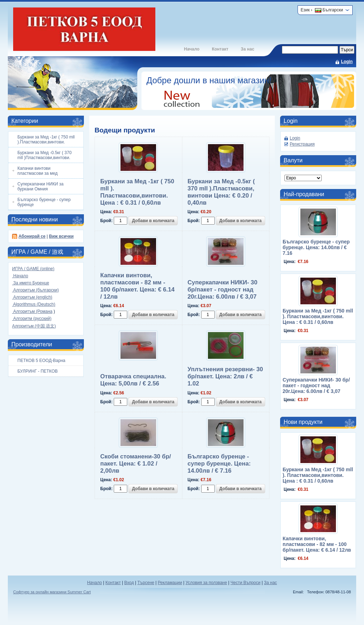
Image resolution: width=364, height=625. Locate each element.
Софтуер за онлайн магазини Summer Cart (52, 592)
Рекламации (170, 583)
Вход (129, 583)
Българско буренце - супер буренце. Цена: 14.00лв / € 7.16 (219, 464)
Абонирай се (32, 236)
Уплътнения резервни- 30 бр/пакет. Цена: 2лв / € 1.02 (225, 376)
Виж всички (61, 236)
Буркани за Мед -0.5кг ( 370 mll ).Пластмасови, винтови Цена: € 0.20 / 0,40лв (221, 192)
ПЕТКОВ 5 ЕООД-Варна (41, 361)
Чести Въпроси (245, 583)
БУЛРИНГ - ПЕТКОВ (38, 371)
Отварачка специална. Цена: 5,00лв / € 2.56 (133, 380)
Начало (191, 49)
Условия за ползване (206, 583)
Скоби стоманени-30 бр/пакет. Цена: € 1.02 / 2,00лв (136, 464)
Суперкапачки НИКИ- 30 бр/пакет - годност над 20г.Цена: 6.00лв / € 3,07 (223, 290)
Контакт (220, 49)
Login (347, 62)
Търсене (146, 583)
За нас (247, 49)
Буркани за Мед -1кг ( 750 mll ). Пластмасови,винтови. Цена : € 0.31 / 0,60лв (137, 192)
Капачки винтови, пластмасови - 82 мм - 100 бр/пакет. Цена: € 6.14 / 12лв (137, 286)
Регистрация (302, 144)
